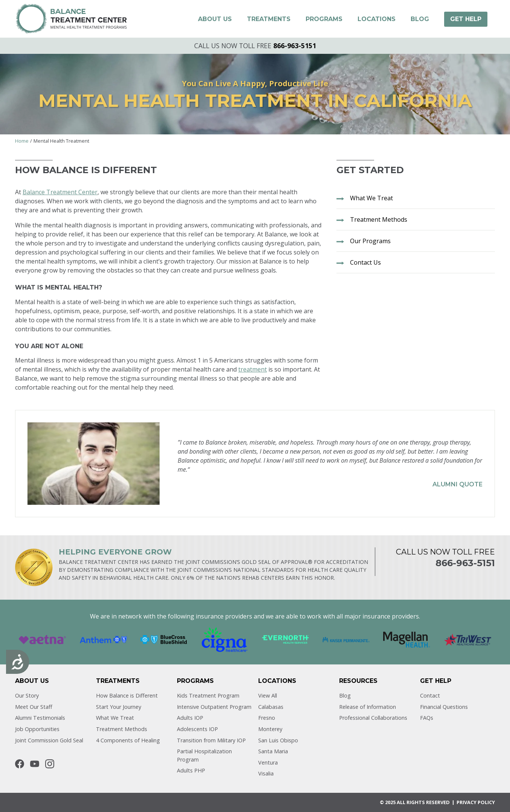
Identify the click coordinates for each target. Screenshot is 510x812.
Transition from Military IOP (211, 740)
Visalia (266, 773)
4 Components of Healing (128, 740)
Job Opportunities (37, 729)
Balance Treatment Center (60, 192)
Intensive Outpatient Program (214, 707)
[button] (215, 19)
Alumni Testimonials (40, 718)
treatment (253, 369)
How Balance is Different (127, 695)
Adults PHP (191, 770)
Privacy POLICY (476, 802)
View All (268, 695)
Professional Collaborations (373, 718)
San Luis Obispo (278, 740)
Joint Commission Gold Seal (49, 740)
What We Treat (115, 718)
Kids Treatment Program (208, 695)
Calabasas (271, 707)
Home (22, 141)
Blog (345, 695)
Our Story (27, 695)
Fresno (267, 718)
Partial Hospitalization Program (204, 755)
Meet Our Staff (34, 707)
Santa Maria (273, 751)
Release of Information (368, 707)
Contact (430, 695)
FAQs (427, 718)
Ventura (268, 762)
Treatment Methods (122, 729)
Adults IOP (190, 718)
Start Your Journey (119, 707)
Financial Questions (444, 707)
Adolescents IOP (197, 729)
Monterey (270, 729)
